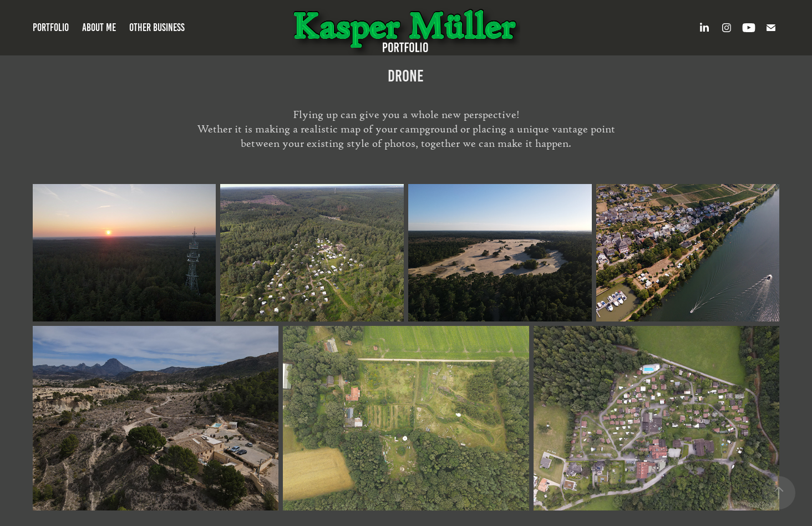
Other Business (157, 27)
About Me (99, 27)
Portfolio (51, 27)
